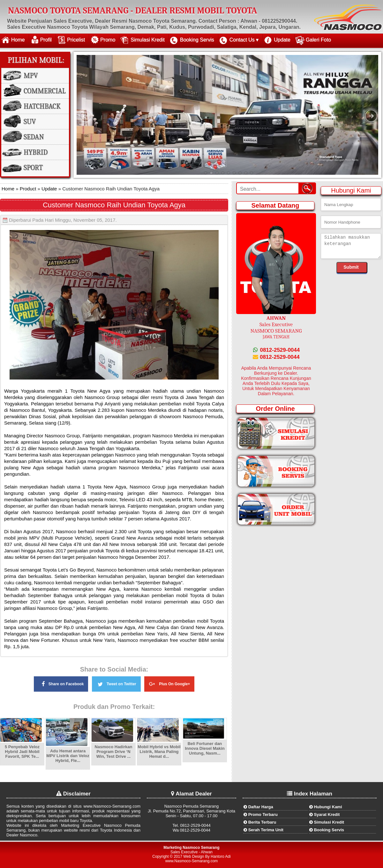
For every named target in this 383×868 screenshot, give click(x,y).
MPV (31, 76)
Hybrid (36, 152)
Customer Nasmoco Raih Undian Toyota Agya (114, 205)
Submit (351, 267)
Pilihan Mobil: (36, 60)
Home (18, 40)
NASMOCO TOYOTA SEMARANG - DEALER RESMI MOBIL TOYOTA (133, 11)
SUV (30, 122)
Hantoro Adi (221, 856)
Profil (46, 40)
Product (27, 189)
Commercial (45, 91)
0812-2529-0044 (276, 350)
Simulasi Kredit (148, 40)
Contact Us (242, 40)
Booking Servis (197, 40)
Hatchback (42, 106)
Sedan (34, 137)
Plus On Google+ (169, 683)
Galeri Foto (318, 40)
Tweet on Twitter (116, 683)
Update (282, 40)
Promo (108, 40)
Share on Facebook (61, 684)
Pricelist (76, 40)
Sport (33, 168)
